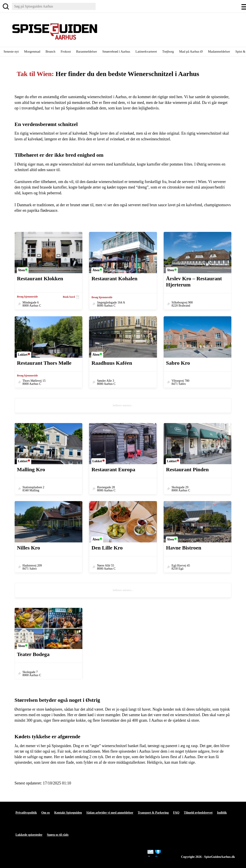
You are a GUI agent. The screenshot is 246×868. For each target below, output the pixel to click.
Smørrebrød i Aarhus (116, 52)
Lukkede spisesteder (29, 835)
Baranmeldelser (87, 52)
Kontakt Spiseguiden (68, 813)
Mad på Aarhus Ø (191, 52)
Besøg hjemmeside (27, 297)
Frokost (66, 52)
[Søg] (6, 6)
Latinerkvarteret (146, 52)
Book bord (69, 297)
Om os (46, 813)
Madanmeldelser (219, 52)
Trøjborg (168, 52)
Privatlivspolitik (26, 813)
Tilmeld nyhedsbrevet (198, 813)
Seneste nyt (11, 52)
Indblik (222, 813)
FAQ (176, 813)
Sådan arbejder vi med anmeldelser (110, 813)
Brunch (50, 52)
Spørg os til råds (58, 835)
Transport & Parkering (153, 813)
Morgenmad (32, 52)
